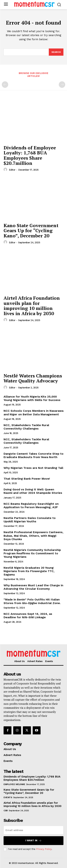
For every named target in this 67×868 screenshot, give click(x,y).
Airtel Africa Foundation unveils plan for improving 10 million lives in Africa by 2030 (32, 306)
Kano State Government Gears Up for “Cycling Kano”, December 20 (31, 230)
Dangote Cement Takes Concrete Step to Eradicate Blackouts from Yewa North (33, 455)
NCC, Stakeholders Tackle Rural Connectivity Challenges (26, 427)
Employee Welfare (14, 784)
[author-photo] (6, 170)
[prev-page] (5, 85)
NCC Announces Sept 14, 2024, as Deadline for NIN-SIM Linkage (28, 616)
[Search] (56, 52)
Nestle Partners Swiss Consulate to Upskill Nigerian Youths (30, 520)
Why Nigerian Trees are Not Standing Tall (33, 468)
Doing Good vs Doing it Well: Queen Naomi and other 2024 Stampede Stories (33, 491)
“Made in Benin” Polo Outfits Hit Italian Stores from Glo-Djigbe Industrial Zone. (32, 601)
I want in (33, 841)
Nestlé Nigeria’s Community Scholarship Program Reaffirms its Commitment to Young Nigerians (32, 553)
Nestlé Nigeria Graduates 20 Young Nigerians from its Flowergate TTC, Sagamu (29, 571)
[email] (33, 830)
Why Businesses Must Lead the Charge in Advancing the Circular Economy (33, 587)
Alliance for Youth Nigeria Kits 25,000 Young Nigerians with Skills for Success (32, 398)
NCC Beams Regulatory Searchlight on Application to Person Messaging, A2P (31, 505)
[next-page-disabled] (62, 85)
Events (8, 797)
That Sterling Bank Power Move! (27, 479)
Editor (12, 170)
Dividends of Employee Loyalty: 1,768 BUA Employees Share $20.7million (30, 155)
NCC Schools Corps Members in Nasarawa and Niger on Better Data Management (33, 412)
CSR (6, 811)
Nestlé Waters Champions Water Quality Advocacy (33, 378)
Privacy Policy (44, 849)
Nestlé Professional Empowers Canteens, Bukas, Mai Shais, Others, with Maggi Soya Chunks (33, 536)
